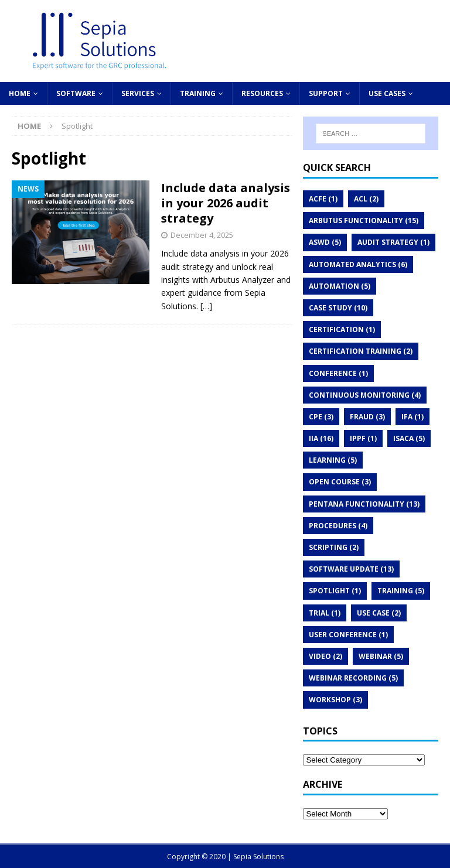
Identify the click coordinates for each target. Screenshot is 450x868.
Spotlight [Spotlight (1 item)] (335, 591)
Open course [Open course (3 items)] (340, 482)
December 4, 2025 (202, 235)
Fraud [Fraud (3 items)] (367, 417)
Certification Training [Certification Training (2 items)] (361, 351)
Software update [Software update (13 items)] (351, 569)
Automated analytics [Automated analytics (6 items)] (358, 264)
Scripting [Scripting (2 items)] (334, 547)
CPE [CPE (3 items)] (321, 417)
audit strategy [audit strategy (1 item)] (393, 242)
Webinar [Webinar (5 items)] (381, 656)
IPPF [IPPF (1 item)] (363, 438)
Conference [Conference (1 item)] (338, 373)
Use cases (387, 93)
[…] (206, 306)
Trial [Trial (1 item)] (325, 613)
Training (198, 93)
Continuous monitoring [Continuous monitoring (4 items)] (365, 395)
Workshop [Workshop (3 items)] (335, 700)
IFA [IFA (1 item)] (412, 417)
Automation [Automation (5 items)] (340, 286)
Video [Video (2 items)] (325, 656)
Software (76, 93)
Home (20, 93)
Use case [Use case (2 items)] (379, 613)
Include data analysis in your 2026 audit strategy (226, 203)
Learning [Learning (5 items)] (333, 460)
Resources (262, 93)
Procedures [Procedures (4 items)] (338, 526)
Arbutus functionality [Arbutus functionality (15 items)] (364, 221)
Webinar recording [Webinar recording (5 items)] (353, 678)
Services (138, 93)
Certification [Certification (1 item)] (342, 329)
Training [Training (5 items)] (401, 591)
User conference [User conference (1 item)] (348, 635)
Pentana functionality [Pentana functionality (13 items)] (364, 504)
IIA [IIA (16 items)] (321, 438)
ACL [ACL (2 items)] (366, 199)
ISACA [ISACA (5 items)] (409, 438)
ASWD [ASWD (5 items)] (325, 242)
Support (326, 93)
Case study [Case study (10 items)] (338, 308)
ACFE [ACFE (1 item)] (323, 199)
